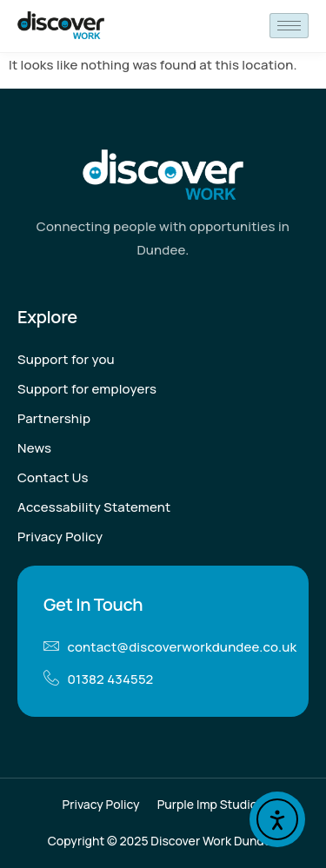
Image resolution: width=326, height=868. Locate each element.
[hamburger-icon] (289, 26)
